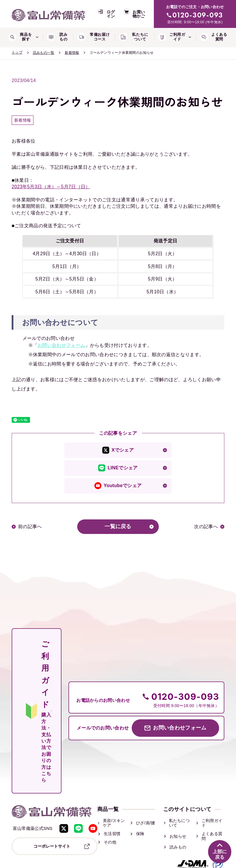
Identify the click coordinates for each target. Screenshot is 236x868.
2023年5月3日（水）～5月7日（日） (51, 187)
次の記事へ (206, 527)
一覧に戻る (118, 527)
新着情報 (72, 53)
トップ (17, 52)
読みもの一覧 (44, 53)
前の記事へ (30, 527)
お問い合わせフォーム (61, 345)
